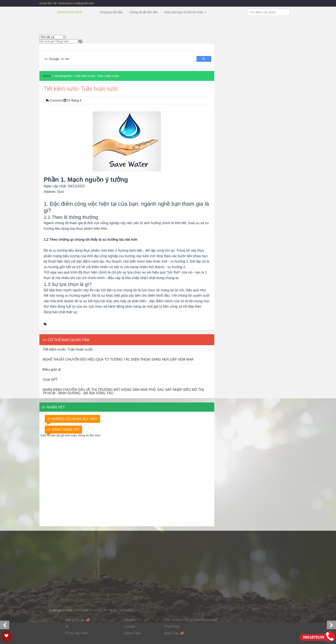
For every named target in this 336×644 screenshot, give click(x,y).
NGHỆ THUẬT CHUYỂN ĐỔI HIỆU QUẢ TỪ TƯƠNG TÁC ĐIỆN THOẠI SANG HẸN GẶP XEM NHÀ (118, 359)
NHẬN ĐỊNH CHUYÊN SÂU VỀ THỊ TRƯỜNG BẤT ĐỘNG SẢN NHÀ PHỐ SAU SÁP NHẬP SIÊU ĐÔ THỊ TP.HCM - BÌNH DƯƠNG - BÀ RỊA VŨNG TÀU (123, 391)
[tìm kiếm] (118, 59)
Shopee (130, 620)
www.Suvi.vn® (70, 12)
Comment (57, 100)
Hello (77, 610)
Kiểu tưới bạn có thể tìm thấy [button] (185, 12)
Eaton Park (132, 633)
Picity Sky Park (77, 633)
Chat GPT (50, 380)
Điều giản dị (52, 370)
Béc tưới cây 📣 (77, 620)
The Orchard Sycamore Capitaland (191, 620)
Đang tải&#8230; (168, 569)
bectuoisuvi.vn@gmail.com (76, 3)
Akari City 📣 (174, 633)
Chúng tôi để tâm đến (144, 12)
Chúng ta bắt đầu (111, 12)
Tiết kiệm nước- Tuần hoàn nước (68, 349)
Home (47, 76)
